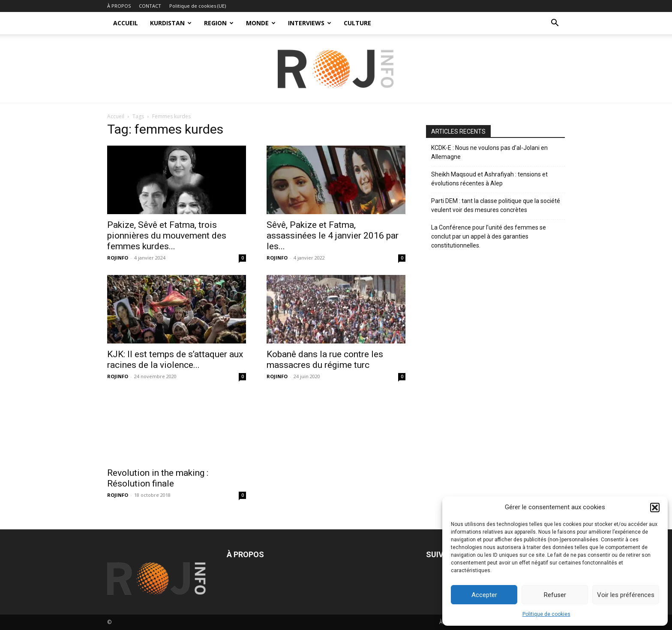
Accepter (484, 595)
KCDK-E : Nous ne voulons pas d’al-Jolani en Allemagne (489, 152)
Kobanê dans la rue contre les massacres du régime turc (325, 360)
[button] (655, 508)
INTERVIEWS (310, 23)
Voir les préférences (626, 595)
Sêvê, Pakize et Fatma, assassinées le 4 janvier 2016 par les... (333, 236)
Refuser (555, 595)
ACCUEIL (126, 23)
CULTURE (357, 23)
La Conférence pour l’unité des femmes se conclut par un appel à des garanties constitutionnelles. (489, 236)
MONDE (261, 23)
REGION (219, 23)
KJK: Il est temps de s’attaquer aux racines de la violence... (175, 360)
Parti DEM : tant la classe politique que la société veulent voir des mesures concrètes (496, 205)
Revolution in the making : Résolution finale (158, 478)
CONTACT (150, 6)
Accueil (116, 116)
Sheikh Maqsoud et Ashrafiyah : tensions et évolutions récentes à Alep (489, 179)
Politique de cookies (546, 614)
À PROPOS (119, 6)
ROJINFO (118, 258)
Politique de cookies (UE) (198, 6)
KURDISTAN (171, 23)
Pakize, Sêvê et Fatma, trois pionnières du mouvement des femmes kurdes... (167, 236)
